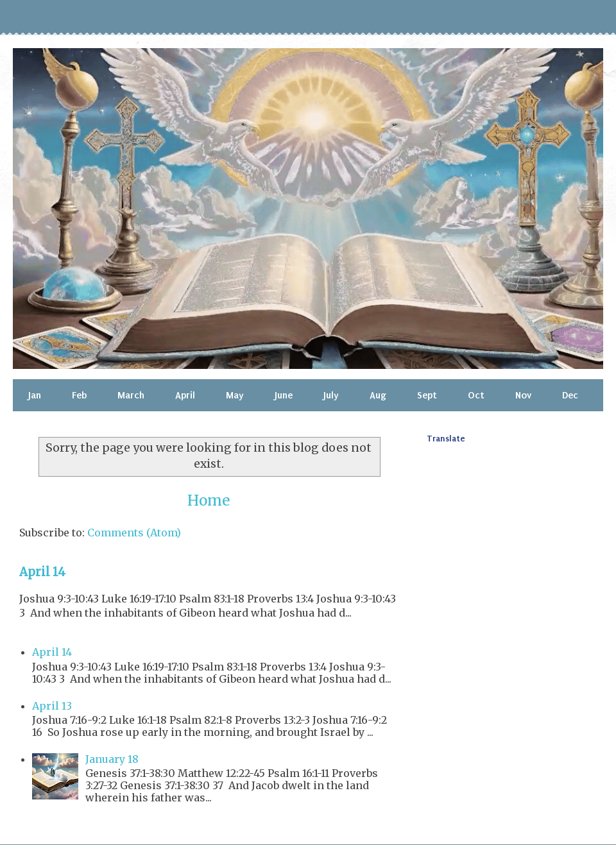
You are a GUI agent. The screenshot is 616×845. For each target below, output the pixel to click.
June (284, 395)
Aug (378, 395)
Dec (570, 395)
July (331, 395)
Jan (35, 395)
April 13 (52, 706)
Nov (523, 395)
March (131, 395)
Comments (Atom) (134, 533)
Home (209, 500)
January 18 (112, 759)
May (235, 395)
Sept (427, 395)
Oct (476, 395)
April (185, 395)
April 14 (42, 572)
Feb (79, 395)
